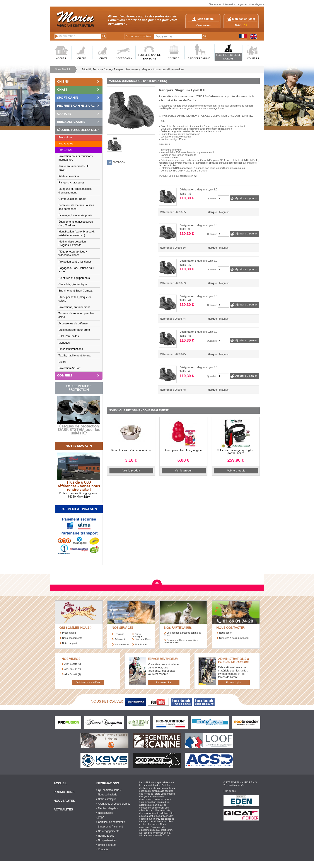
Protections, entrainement (74, 307)
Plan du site (230, 791)
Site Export (141, 644)
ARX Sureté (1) (73, 674)
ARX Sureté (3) (73, 664)
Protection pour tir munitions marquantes (76, 158)
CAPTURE (173, 59)
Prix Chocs (65, 150)
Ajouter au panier (246, 198)
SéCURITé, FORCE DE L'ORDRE (228, 57)
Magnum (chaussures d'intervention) (163, 70)
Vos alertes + (122, 644)
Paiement (120, 639)
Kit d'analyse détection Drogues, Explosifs (72, 243)
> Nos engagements (108, 831)
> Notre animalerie (106, 795)
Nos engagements (72, 638)
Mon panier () (244, 19)
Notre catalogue (137, 635)
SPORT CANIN (124, 59)
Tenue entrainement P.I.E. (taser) (74, 168)
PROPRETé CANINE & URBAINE (149, 57)
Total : (241, 25)
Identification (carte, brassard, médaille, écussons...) (77, 233)
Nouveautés (66, 144)
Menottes (64, 343)
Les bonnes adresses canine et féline (182, 634)
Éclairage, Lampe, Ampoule (75, 215)
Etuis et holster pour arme (74, 330)
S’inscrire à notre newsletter (234, 638)
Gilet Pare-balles (69, 336)
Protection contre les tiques (75, 262)
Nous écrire (225, 633)
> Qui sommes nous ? (108, 790)
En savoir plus (164, 682)
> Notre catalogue (106, 799)
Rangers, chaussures (126, 70)
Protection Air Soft (69, 368)
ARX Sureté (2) (73, 669)
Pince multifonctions (71, 349)
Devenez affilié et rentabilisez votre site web (181, 641)
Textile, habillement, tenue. (75, 356)
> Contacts (102, 849)
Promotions (65, 137)
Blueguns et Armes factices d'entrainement (75, 191)
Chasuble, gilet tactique (73, 284)
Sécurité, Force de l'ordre (96, 70)
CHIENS (82, 59)
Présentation (69, 633)
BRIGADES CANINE (199, 59)
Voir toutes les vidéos (88, 682)
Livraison (119, 634)
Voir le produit (131, 471)
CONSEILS (253, 59)
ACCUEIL (61, 59)
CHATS (103, 59)
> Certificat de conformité (110, 822)
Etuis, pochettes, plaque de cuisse (75, 299)
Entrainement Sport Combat (75, 291)
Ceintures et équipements (74, 278)
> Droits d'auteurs (106, 845)
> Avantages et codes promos (113, 804)
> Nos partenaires (106, 840)
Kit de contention (69, 176)
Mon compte (203, 19)
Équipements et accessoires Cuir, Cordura (76, 224)
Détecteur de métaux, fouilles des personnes (76, 207)
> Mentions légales (107, 808)
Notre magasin (70, 643)
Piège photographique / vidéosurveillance (73, 253)
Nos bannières (143, 639)
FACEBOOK (119, 163)
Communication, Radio (72, 199)
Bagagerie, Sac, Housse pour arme (76, 270)
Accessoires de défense (73, 324)
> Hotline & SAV (105, 836)
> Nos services (104, 813)
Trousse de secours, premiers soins (77, 315)
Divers (62, 362)
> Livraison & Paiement (109, 827)
